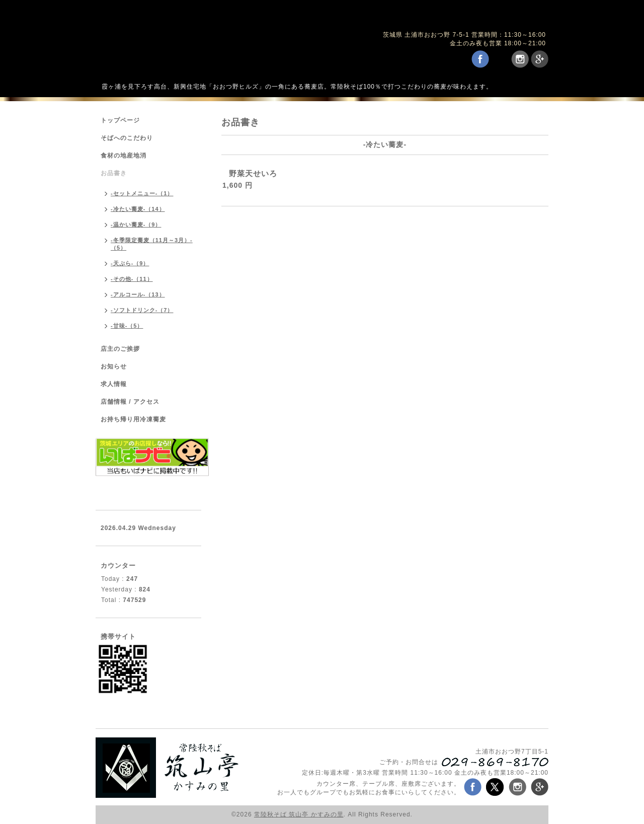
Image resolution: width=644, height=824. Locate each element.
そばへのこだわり (127, 138)
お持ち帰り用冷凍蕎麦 (133, 419)
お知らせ (114, 366)
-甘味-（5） (127, 326)
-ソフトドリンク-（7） (142, 310)
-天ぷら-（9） (130, 263)
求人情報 (114, 384)
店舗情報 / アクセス (130, 402)
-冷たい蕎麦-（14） (138, 209)
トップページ (120, 120)
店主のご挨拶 (120, 349)
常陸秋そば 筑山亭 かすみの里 (299, 814)
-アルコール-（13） (138, 294)
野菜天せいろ (253, 173)
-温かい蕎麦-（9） (136, 224)
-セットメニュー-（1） (142, 193)
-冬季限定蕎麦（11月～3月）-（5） (152, 244)
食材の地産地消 (124, 156)
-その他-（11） (132, 279)
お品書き (114, 173)
